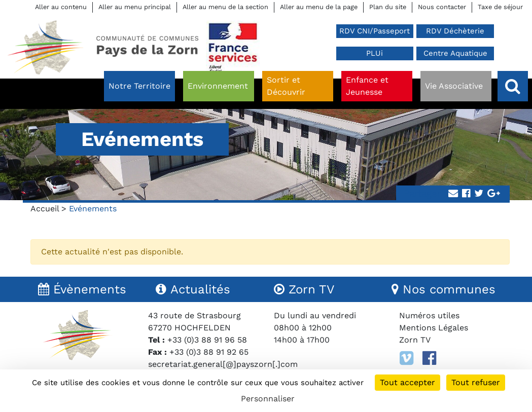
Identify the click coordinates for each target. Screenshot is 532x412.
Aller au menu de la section (225, 7)
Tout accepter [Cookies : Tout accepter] (407, 382)
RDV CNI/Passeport (375, 31)
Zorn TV (415, 340)
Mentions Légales (434, 328)
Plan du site (388, 7)
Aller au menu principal (135, 7)
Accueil (45, 209)
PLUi (375, 53)
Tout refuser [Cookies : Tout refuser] (476, 382)
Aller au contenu (61, 7)
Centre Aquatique (455, 53)
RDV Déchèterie (455, 31)
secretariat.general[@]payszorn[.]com (223, 364)
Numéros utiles (429, 315)
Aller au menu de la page (319, 7)
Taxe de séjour (500, 7)
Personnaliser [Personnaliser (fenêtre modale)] (268, 399)
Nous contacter (442, 7)
